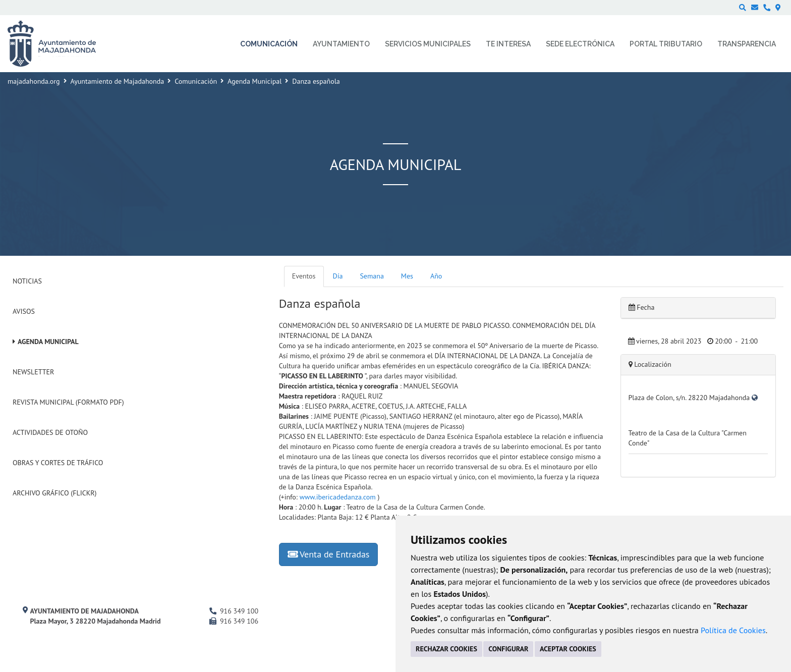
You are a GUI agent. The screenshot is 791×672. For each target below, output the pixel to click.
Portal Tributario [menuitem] (666, 44)
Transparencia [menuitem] (747, 44)
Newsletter (33, 372)
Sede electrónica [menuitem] (580, 44)
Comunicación (196, 81)
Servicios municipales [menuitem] (428, 44)
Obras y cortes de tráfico (58, 463)
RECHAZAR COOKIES (446, 649)
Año (436, 276)
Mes (407, 276)
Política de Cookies (733, 630)
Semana (372, 276)
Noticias (27, 281)
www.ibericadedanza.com (338, 497)
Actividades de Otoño (50, 432)
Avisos (24, 311)
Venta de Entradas (329, 554)
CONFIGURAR (508, 649)
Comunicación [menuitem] (269, 44)
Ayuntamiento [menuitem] (341, 44)
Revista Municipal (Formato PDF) (68, 402)
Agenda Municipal (255, 81)
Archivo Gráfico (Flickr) (55, 493)
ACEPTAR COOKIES (568, 649)
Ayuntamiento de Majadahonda (118, 81)
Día (338, 276)
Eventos (304, 276)
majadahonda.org (34, 81)
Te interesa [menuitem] (508, 44)
